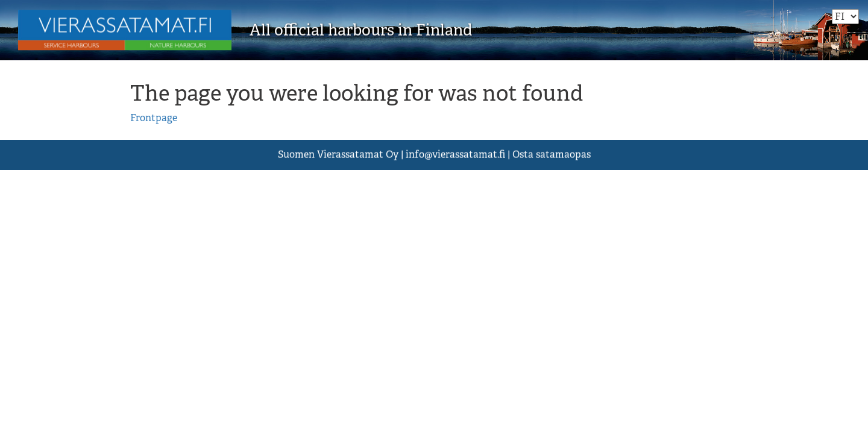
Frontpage (154, 118)
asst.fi (455, 155)
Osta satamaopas (552, 155)
